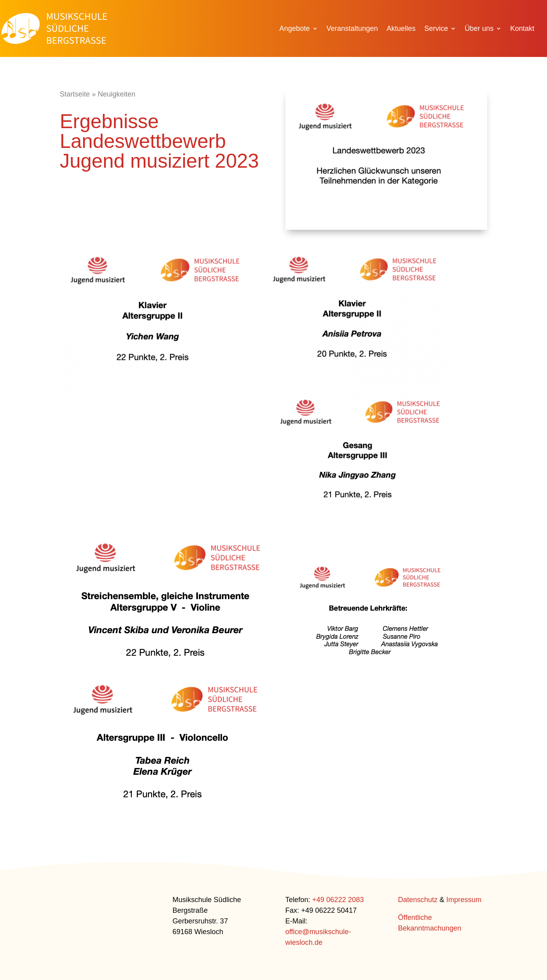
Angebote (295, 29)
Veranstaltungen (352, 29)
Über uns (479, 29)
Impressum (464, 900)
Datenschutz (418, 900)
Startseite (75, 94)
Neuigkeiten (117, 94)
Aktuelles (401, 29)
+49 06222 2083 (338, 900)
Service (436, 29)
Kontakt (522, 29)
